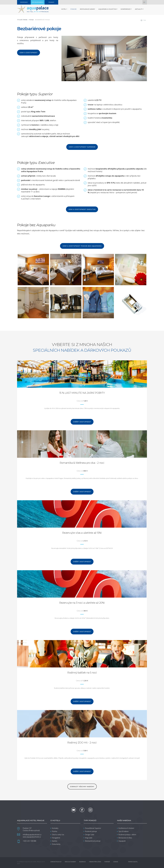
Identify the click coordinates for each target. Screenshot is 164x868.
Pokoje (31, 20)
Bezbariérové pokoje (93, 841)
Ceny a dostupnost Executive (82, 209)
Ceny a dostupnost (29, 53)
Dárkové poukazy (56, 862)
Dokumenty (56, 844)
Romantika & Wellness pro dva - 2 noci (82, 463)
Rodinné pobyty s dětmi (127, 835)
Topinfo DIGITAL (133, 862)
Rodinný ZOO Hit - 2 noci (82, 743)
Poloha (54, 831)
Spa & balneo (124, 831)
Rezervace (82, 862)
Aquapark (122, 841)
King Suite (89, 838)
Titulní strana (22, 20)
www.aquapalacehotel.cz (32, 837)
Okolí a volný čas (58, 835)
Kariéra (54, 841)
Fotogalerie (56, 838)
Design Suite (90, 835)
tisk (145, 20)
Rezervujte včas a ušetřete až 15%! (82, 533)
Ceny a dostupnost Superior (82, 147)
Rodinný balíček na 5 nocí (82, 673)
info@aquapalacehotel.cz (32, 835)
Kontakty (55, 828)
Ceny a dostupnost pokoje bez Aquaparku (82, 246)
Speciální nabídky (70, 862)
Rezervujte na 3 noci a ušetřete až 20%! (82, 603)
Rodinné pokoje (91, 831)
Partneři (107, 862)
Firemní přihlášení (95, 862)
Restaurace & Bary (125, 838)
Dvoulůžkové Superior (93, 828)
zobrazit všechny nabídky (82, 787)
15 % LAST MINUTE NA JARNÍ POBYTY (82, 393)
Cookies (116, 862)
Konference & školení (126, 828)
